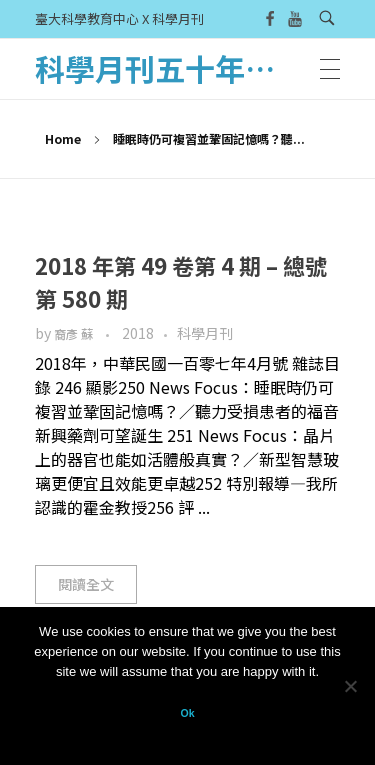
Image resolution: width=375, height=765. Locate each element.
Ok (187, 713)
